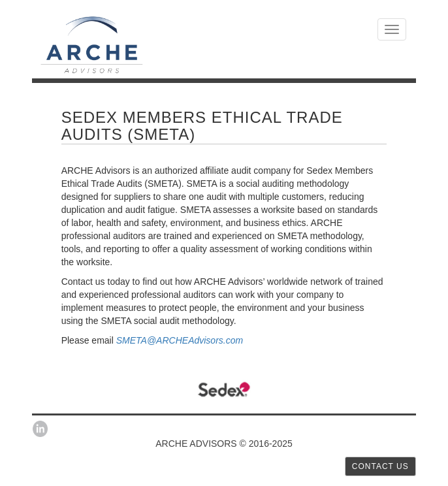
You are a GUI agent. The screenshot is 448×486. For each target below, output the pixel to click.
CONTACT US (380, 466)
